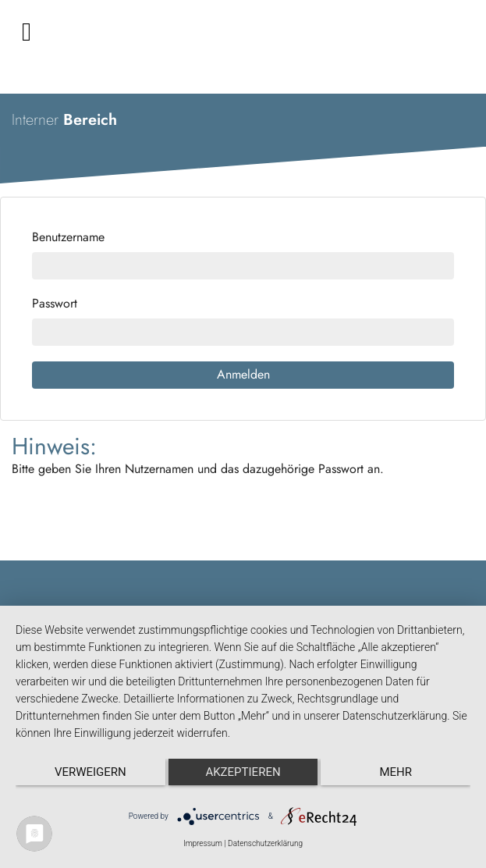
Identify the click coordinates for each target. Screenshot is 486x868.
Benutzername (68, 237)
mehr (396, 772)
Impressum (203, 843)
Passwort (55, 304)
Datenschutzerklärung (265, 843)
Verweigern (90, 772)
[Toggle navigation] (27, 32)
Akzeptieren (243, 772)
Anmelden (243, 374)
